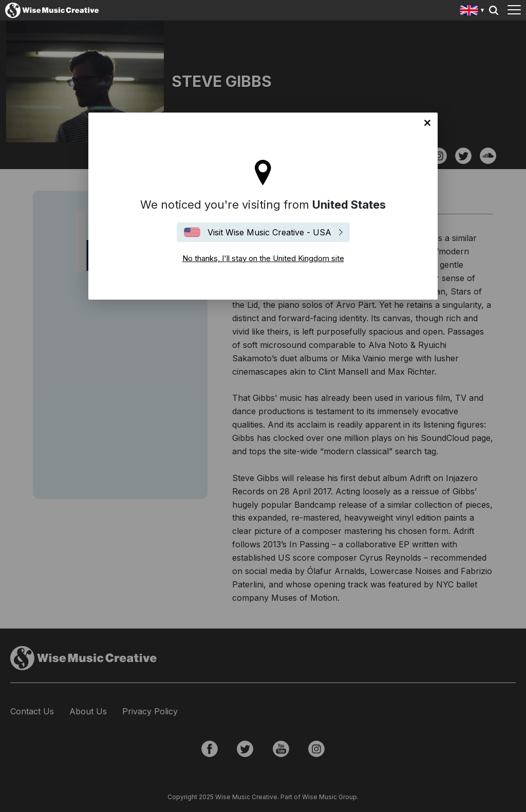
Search (494, 10)
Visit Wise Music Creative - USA (269, 232)
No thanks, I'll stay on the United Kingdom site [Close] (427, 123)
